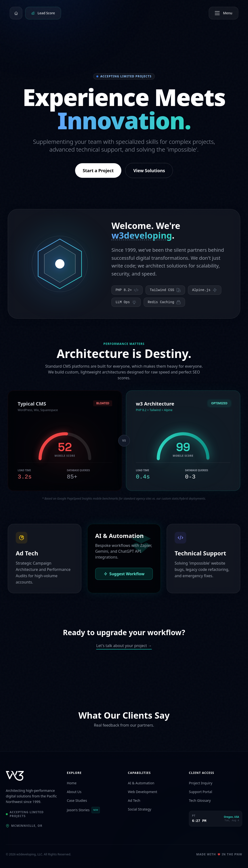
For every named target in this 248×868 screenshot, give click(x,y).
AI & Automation (141, 783)
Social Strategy (139, 809)
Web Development (143, 792)
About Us (74, 792)
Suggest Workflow (124, 574)
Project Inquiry (201, 783)
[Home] (16, 13)
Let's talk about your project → (124, 646)
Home (72, 783)
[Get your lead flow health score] (43, 13)
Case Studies (77, 800)
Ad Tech (134, 800)
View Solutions (149, 170)
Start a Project (98, 170)
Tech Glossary (200, 800)
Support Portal (201, 792)
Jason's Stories (83, 810)
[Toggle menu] (224, 13)
